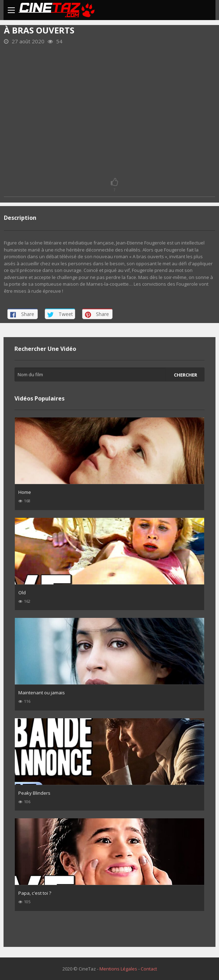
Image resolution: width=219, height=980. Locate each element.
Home (25, 492)
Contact (149, 969)
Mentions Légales (118, 969)
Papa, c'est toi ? (35, 893)
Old (22, 593)
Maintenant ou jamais (42, 693)
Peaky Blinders (34, 793)
